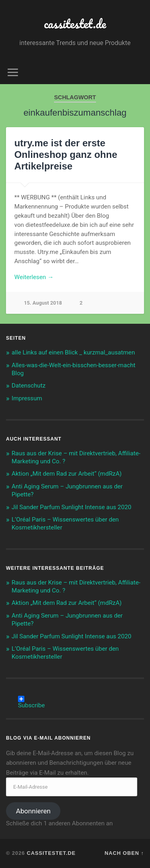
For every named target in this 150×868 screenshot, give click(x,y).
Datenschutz (29, 386)
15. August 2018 (43, 303)
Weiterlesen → (34, 277)
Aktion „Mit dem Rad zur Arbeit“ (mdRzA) (67, 474)
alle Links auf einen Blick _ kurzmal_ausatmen (73, 352)
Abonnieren (33, 811)
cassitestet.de (75, 24)
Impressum (27, 398)
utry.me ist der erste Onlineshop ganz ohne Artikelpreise (66, 155)
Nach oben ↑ (124, 853)
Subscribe (31, 699)
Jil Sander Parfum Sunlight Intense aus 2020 (71, 507)
